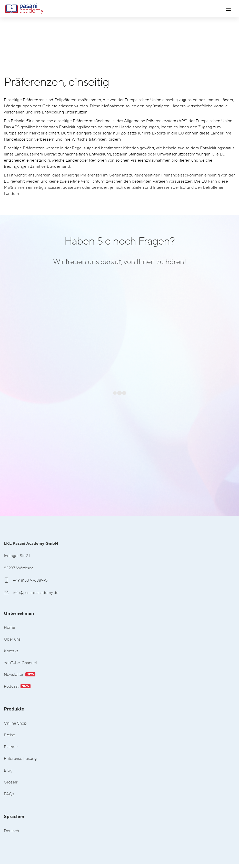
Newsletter (20, 675)
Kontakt (11, 651)
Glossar (11, 782)
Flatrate (11, 747)
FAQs (9, 794)
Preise (9, 735)
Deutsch (11, 831)
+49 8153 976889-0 (26, 580)
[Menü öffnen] (228, 9)
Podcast (17, 687)
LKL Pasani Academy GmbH (24, 9)
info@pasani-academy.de (31, 593)
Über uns (12, 639)
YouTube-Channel (20, 663)
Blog (8, 771)
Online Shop (15, 723)
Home (9, 628)
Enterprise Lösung (20, 759)
